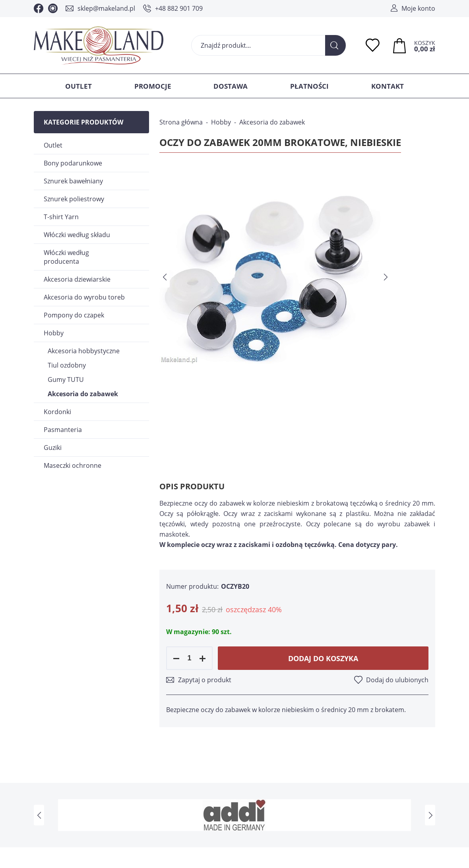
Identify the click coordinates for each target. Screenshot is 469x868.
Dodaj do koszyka (323, 658)
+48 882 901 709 (179, 8)
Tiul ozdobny (67, 365)
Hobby (54, 333)
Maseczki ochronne (73, 465)
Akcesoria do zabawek (83, 394)
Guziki (53, 448)
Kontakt (388, 86)
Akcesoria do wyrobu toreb (84, 297)
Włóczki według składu (77, 235)
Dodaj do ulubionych (397, 680)
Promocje (153, 86)
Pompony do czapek (74, 315)
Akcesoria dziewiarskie (77, 279)
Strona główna (181, 122)
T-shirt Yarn (61, 217)
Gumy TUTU (66, 380)
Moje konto (418, 8)
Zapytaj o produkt (205, 680)
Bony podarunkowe (73, 163)
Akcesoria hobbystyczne (84, 351)
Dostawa (231, 86)
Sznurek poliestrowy (74, 199)
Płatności (309, 86)
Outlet (78, 86)
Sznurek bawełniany (73, 181)
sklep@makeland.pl (106, 8)
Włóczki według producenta (66, 257)
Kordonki (57, 412)
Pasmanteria (63, 430)
